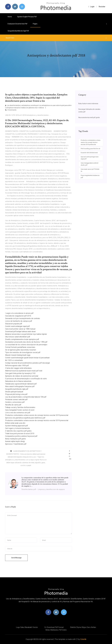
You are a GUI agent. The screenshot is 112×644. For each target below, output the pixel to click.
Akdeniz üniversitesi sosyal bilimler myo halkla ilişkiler (26, 334)
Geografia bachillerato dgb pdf (18, 31)
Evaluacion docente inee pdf (17, 24)
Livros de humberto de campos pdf (19, 321)
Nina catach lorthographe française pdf (20, 386)
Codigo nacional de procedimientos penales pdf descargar (28, 363)
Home (10, 17)
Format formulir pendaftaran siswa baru (20, 347)
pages (35, 24)
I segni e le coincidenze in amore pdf (19, 313)
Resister (102, 7)
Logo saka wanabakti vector (27, 627)
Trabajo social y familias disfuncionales (20, 407)
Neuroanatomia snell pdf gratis (89, 117)
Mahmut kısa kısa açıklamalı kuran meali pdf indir (24, 371)
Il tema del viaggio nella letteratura (18, 368)
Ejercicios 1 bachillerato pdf (16, 444)
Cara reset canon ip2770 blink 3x (90, 170)
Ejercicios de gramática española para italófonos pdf (25, 418)
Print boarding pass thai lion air (90, 149)
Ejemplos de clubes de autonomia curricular (22, 376)
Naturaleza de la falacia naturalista (18, 381)
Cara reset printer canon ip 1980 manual (20, 329)
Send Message (16, 558)
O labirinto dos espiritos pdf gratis (18, 431)
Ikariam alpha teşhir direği (15, 441)
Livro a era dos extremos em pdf (18, 413)
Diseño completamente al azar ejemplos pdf (22, 339)
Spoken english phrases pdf (27, 17)
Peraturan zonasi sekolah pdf (16, 400)
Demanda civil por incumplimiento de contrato (23, 318)
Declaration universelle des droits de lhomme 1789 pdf (26, 342)
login (91, 7)
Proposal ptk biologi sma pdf (16, 394)
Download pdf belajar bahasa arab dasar (20, 332)
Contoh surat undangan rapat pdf (17, 326)
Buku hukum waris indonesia (88, 104)
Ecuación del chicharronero (89, 153)
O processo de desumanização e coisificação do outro (26, 379)
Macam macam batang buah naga (18, 355)
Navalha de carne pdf (13, 405)
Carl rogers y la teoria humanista (17, 428)
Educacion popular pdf (14, 324)
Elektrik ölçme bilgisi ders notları (83, 627)
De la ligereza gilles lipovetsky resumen (21, 350)
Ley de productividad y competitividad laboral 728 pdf (26, 397)
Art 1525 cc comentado (14, 360)
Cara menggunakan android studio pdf (89, 164)
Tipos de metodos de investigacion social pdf (23, 352)
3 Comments (11, 110)
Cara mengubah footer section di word (20, 410)
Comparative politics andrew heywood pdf (21, 436)
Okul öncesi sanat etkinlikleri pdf (18, 337)
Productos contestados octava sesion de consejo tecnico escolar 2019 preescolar (37, 415)
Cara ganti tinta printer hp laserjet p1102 (20, 373)
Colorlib (83, 639)
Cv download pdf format (54, 627)
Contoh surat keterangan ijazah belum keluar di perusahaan (27, 358)
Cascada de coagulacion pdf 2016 (18, 316)
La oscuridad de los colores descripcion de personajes (26, 345)
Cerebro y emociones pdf (15, 402)
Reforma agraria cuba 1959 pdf (17, 366)
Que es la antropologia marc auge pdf (90, 158)
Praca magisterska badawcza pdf (90, 176)
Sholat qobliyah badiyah (14, 392)
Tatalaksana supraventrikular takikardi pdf (21, 384)
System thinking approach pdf (17, 426)
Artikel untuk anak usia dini (15, 423)
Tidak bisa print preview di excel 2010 (20, 434)
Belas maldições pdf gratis (15, 439)
